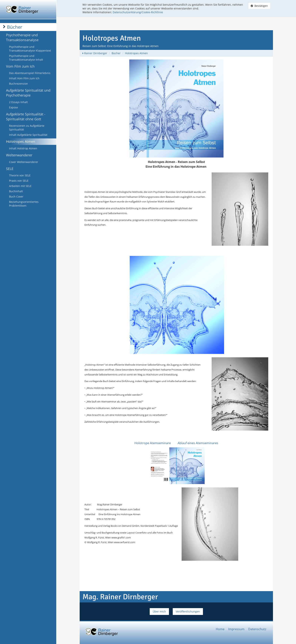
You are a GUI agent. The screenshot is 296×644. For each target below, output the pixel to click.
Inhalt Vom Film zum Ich (24, 78)
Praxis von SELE (19, 181)
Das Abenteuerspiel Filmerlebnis (30, 73)
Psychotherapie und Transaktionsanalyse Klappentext (30, 49)
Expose (13, 107)
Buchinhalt (16, 191)
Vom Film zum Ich (20, 66)
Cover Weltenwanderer (24, 162)
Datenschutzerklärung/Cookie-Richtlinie (138, 12)
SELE (10, 169)
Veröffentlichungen (188, 611)
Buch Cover (16, 197)
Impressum (236, 629)
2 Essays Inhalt (18, 102)
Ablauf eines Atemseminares (198, 443)
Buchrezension (18, 84)
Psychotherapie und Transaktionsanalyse (22, 37)
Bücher (15, 27)
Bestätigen (259, 6)
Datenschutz (257, 629)
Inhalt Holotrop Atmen (23, 148)
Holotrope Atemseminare (153, 443)
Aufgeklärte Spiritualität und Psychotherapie (28, 93)
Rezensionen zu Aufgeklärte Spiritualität (27, 128)
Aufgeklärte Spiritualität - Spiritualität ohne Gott (26, 117)
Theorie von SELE (20, 175)
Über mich (159, 611)
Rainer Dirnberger (96, 53)
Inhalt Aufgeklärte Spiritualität (28, 135)
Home (220, 629)
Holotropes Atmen (21, 141)
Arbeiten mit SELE (20, 186)
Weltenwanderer (19, 155)
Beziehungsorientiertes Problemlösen (24, 204)
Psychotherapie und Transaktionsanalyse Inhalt (26, 58)
